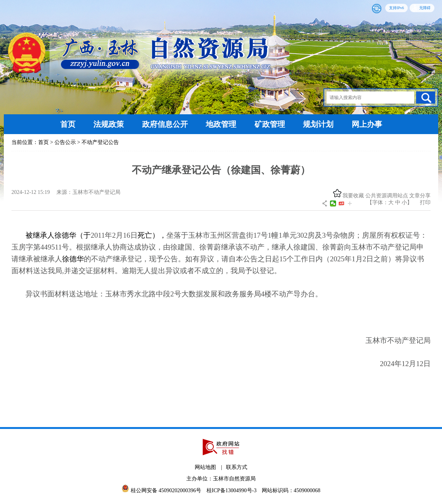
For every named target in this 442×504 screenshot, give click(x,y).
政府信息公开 (165, 124)
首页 (68, 124)
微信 (333, 203)
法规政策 (109, 124)
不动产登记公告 (100, 142)
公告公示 (65, 142)
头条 (341, 203)
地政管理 (221, 124)
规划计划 (318, 124)
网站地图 (205, 467)
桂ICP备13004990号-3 (232, 490)
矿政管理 (270, 124)
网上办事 (367, 124)
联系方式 (237, 467)
